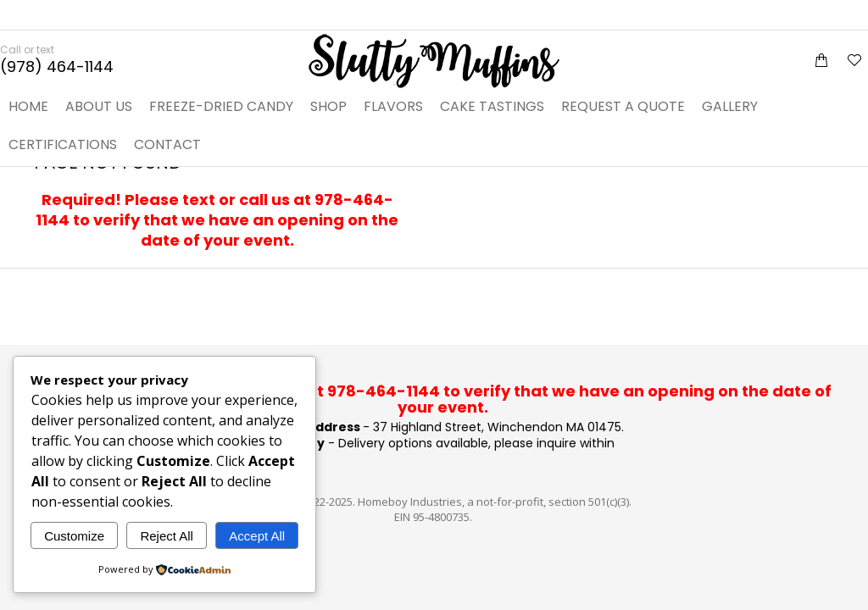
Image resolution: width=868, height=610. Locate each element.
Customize (74, 536)
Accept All (257, 536)
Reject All (167, 536)
